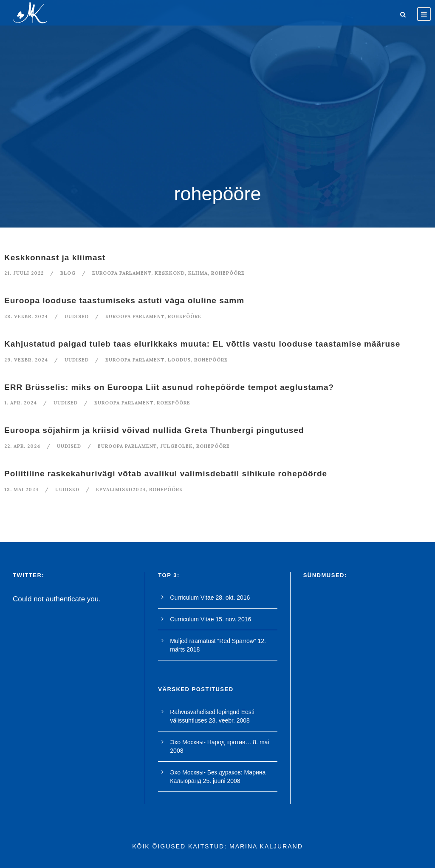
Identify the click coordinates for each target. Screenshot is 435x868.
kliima (198, 273)
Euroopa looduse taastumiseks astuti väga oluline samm (124, 300)
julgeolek (177, 446)
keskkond (170, 273)
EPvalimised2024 (121, 489)
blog (68, 273)
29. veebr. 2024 (26, 360)
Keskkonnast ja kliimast (55, 258)
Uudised (77, 316)
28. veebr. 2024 (26, 316)
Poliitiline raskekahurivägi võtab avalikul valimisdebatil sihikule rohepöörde (166, 474)
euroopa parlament (122, 273)
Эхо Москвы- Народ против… (210, 742)
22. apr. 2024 (22, 446)
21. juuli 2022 (24, 273)
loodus (179, 360)
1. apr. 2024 (21, 403)
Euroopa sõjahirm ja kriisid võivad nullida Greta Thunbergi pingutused (154, 430)
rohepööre (228, 273)
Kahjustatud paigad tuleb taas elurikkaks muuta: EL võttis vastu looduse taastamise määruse (202, 344)
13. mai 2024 (21, 489)
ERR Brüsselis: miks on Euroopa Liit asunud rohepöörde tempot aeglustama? (169, 387)
